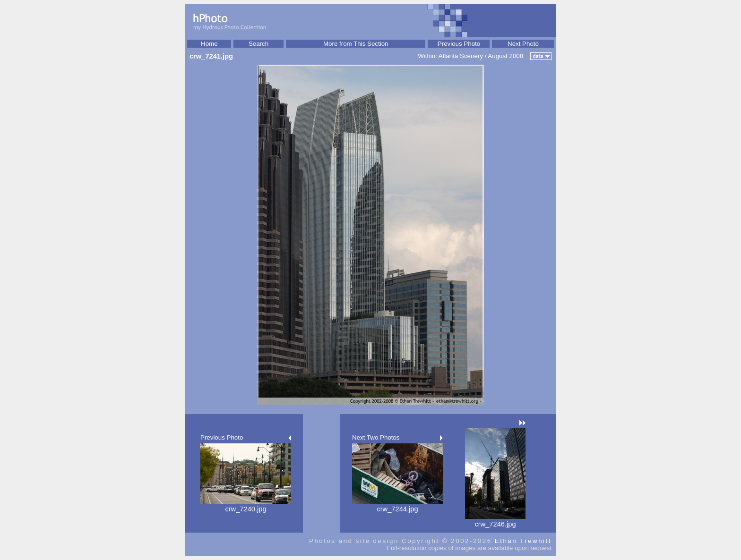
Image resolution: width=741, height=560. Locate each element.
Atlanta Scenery (461, 56)
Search (258, 44)
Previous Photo (459, 44)
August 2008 (505, 56)
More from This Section (356, 44)
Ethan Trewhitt (523, 541)
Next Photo (523, 44)
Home (209, 44)
